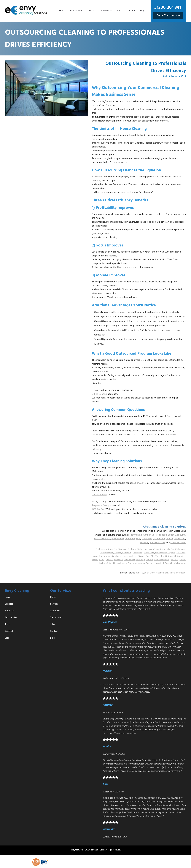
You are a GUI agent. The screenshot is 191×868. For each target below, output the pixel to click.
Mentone (181, 553)
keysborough (139, 563)
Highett (172, 553)
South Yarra (154, 549)
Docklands (165, 549)
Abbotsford (118, 539)
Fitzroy (183, 560)
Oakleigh (181, 556)
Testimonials (106, 11)
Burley (102, 563)
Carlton (149, 560)
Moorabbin (109, 556)
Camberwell (129, 560)
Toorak (118, 553)
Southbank (147, 535)
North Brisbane (178, 543)
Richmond (135, 535)
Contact (131, 11)
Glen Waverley (157, 556)
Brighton (132, 549)
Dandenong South (164, 539)
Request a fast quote (103, 505)
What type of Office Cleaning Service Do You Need (161, 573)
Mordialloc (97, 556)
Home (62, 11)
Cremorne (130, 539)
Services (9, 604)
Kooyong (140, 560)
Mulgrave (122, 549)
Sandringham (161, 553)
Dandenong (147, 539)
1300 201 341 (169, 8)
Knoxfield (159, 563)
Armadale (118, 560)
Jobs (119, 11)
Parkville (174, 560)
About (91, 11)
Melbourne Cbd (124, 563)
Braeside (150, 563)
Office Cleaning (99, 394)
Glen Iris (109, 560)
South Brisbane (157, 543)
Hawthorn (127, 553)
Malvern (133, 556)
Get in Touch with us (168, 15)
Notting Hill (171, 556)
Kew (138, 539)
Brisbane (144, 543)
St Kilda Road (160, 535)
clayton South (122, 556)
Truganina (112, 549)
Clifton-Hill (111, 563)
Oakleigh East (98, 560)
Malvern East (144, 556)
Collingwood (180, 563)
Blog (142, 11)
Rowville (169, 563)
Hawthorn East (106, 553)
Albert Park (149, 553)
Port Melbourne (102, 539)
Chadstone (138, 553)
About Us (10, 611)
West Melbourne (162, 560)
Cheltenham (101, 549)
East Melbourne (178, 549)
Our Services (77, 11)
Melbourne (142, 549)
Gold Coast (180, 539)
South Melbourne (177, 535)
